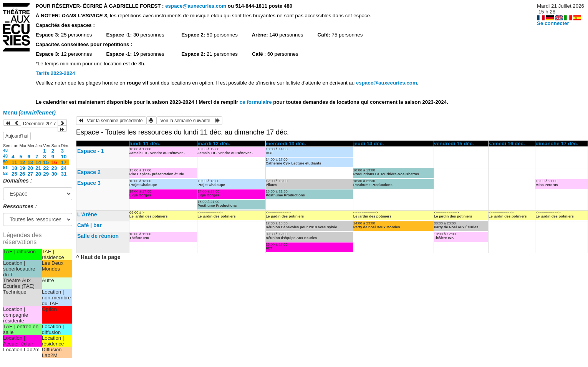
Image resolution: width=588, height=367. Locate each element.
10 (64, 157)
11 (14, 162)
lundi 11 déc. (145, 144)
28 (38, 174)
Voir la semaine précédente (111, 121)
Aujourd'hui (17, 136)
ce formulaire (256, 102)
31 (64, 174)
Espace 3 (89, 183)
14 (38, 162)
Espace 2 (89, 172)
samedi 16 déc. (507, 144)
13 (30, 162)
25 (14, 174)
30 (54, 174)
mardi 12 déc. (214, 144)
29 (46, 174)
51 (5, 168)
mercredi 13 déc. (286, 144)
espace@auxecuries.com (196, 6)
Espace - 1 (90, 151)
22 (46, 168)
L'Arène (87, 214)
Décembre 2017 (39, 124)
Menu (29, 113)
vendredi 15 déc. (454, 144)
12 (22, 162)
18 (14, 168)
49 (5, 156)
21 (38, 168)
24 (64, 168)
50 (5, 162)
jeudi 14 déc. (369, 144)
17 (64, 162)
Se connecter (553, 23)
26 (22, 174)
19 (22, 168)
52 (5, 173)
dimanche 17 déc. (557, 144)
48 (5, 150)
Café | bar (89, 225)
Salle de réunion (98, 236)
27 (30, 174)
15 (46, 162)
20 (30, 168)
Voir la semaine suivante (190, 121)
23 (54, 168)
